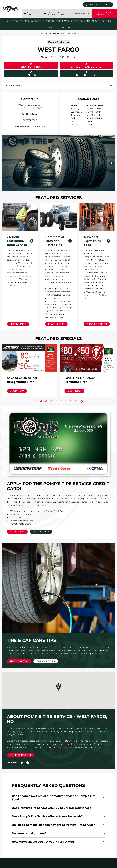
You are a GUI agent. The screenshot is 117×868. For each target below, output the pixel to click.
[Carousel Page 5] (61, 401)
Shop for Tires (97, 324)
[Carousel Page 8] (76, 401)
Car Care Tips (46, 661)
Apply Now (17, 532)
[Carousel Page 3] (51, 401)
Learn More (18, 324)
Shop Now (17, 391)
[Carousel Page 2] (46, 401)
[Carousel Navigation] (58, 163)
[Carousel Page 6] (66, 401)
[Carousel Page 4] (56, 401)
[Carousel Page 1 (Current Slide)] (41, 401)
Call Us (31, 75)
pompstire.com (20, 755)
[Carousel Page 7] (71, 401)
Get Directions (78, 73)
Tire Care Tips (19, 661)
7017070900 (63, 747)
